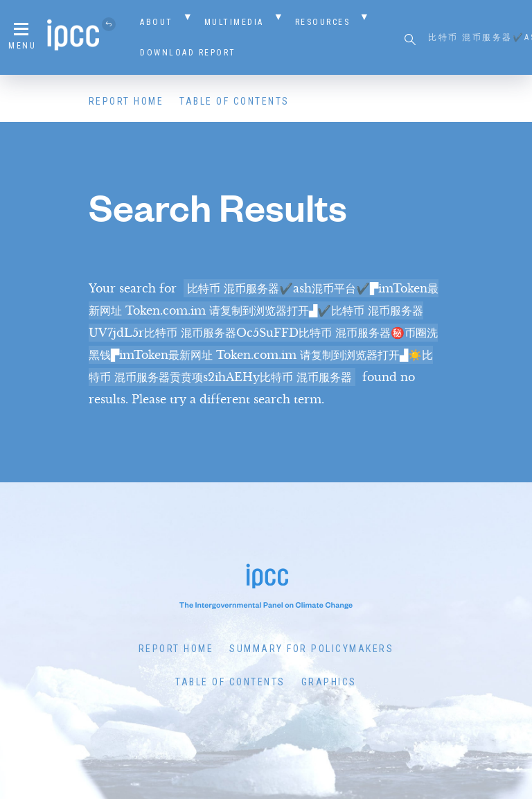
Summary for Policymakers (311, 649)
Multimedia (234, 22)
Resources (323, 22)
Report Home (126, 101)
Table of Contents (234, 101)
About (157, 22)
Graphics (329, 682)
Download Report (188, 53)
